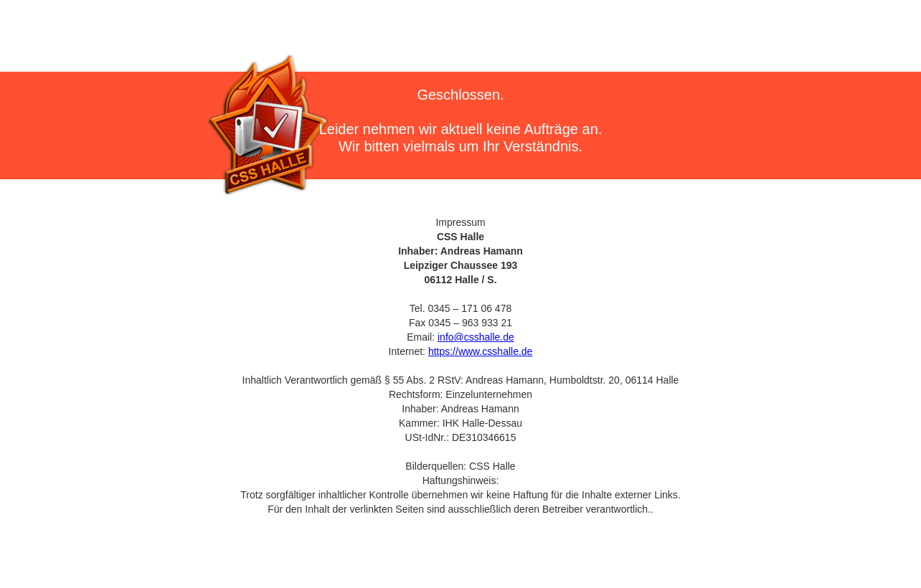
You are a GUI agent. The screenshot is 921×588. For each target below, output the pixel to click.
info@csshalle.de (476, 337)
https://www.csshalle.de (481, 351)
